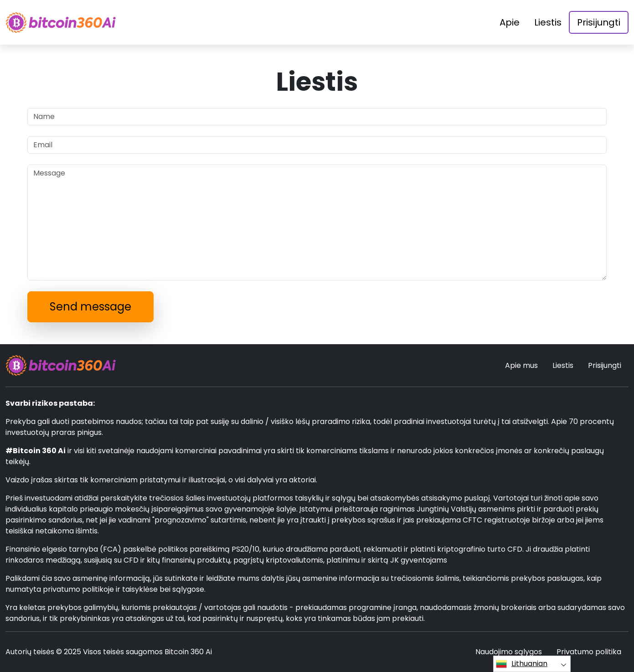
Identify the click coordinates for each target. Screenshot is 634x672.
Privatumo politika (589, 652)
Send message (90, 307)
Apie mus (521, 365)
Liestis (548, 22)
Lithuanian (522, 664)
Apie (510, 22)
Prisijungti (599, 22)
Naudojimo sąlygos (509, 652)
